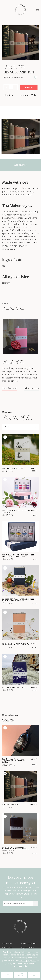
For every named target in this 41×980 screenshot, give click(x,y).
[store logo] (21, 9)
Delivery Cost (7, 948)
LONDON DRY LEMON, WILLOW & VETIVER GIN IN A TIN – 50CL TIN (16, 644)
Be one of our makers (28, 943)
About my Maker (29, 95)
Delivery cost (19, 77)
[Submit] (35, 904)
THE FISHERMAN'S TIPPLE (13, 468)
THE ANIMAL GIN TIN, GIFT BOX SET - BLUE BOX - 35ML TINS (15, 556)
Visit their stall (10, 388)
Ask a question (31, 388)
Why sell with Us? (27, 948)
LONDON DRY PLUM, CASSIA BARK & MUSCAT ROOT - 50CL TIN (16, 600)
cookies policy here (27, 961)
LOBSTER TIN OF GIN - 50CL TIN (15, 688)
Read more (12, 381)
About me (9, 95)
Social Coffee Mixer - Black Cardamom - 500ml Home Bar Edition (14, 761)
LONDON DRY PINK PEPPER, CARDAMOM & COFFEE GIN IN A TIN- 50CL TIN (15, 849)
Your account (7, 943)
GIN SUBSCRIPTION (10, 805)
